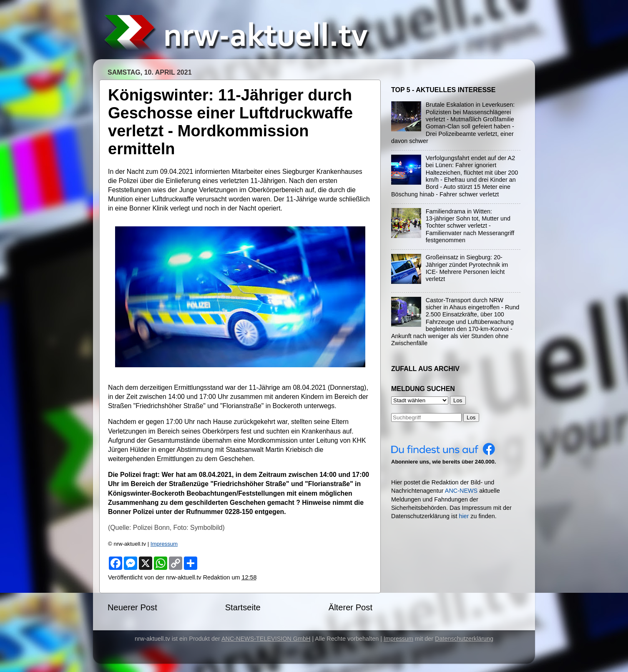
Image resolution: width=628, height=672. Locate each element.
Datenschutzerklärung (464, 639)
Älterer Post (350, 607)
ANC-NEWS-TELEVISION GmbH (266, 639)
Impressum (164, 544)
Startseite (243, 607)
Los (471, 417)
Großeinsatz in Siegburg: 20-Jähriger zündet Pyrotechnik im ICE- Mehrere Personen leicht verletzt (467, 268)
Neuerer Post (132, 607)
